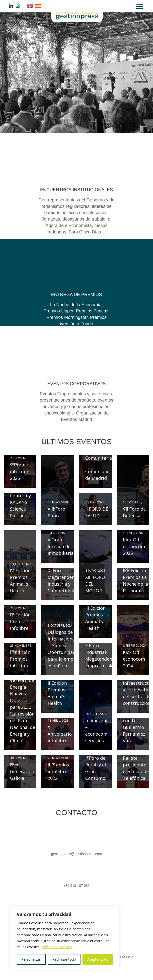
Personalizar (31, 959)
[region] (65, 938)
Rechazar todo (64, 959)
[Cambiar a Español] (40, 6)
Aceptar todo (98, 959)
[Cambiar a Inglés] (31, 6)
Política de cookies (57, 947)
